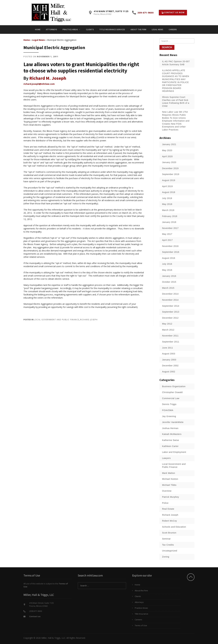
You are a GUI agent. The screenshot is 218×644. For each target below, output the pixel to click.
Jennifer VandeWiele (173, 422)
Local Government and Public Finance (57, 320)
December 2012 (170, 318)
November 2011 (170, 336)
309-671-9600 (145, 13)
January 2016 (169, 276)
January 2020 (169, 162)
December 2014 (170, 294)
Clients (90, 29)
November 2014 (170, 300)
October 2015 (169, 282)
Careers (173, 29)
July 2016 (167, 264)
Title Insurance (141, 614)
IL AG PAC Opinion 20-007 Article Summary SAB (176, 63)
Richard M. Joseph (48, 78)
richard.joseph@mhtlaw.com (39, 84)
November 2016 (170, 246)
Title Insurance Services (112, 29)
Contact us (35, 616)
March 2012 (168, 330)
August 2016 (169, 258)
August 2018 (169, 192)
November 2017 (170, 228)
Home (38, 29)
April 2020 (167, 156)
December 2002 (170, 366)
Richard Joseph (89, 320)
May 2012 (167, 324)
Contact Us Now (173, 12)
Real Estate (168, 509)
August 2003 (169, 354)
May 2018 (167, 204)
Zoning (166, 557)
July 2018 (167, 198)
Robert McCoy (170, 521)
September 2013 (171, 312)
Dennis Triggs (169, 404)
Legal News (157, 29)
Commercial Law (171, 398)
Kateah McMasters (172, 434)
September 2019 (171, 174)
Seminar (166, 539)
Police (165, 503)
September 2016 (171, 252)
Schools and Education (174, 527)
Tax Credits (168, 545)
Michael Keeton (170, 479)
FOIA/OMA (168, 410)
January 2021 (169, 144)
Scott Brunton (169, 533)
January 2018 (169, 222)
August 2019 (169, 180)
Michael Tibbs (169, 485)
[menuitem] (38, 30)
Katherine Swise (171, 440)
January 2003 (169, 360)
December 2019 (170, 168)
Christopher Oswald (172, 392)
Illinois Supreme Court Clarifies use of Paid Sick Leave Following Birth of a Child (176, 102)
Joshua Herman (170, 428)
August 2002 (169, 372)
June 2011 (168, 348)
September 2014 (171, 306)
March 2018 (168, 210)
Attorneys (51, 29)
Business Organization (174, 386)
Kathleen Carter (170, 446)
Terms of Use (141, 625)
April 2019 (167, 186)
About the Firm (138, 29)
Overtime (167, 491)
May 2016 (167, 270)
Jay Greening (169, 416)
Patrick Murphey (171, 497)
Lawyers (166, 458)
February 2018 (170, 216)
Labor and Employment (174, 452)
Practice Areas (70, 29)
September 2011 (171, 342)
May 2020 (167, 150)
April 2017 (167, 240)
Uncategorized (170, 551)
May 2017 (167, 234)
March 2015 (168, 288)
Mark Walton (169, 473)
